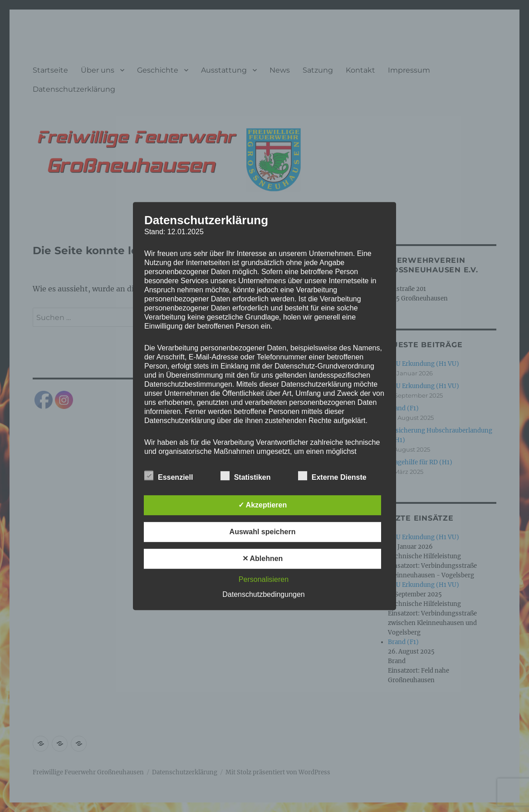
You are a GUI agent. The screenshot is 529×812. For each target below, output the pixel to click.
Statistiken (246, 476)
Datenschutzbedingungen (263, 594)
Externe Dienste (332, 476)
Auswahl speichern (263, 532)
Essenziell (169, 476)
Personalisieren (264, 579)
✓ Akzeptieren (263, 505)
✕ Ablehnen (263, 559)
